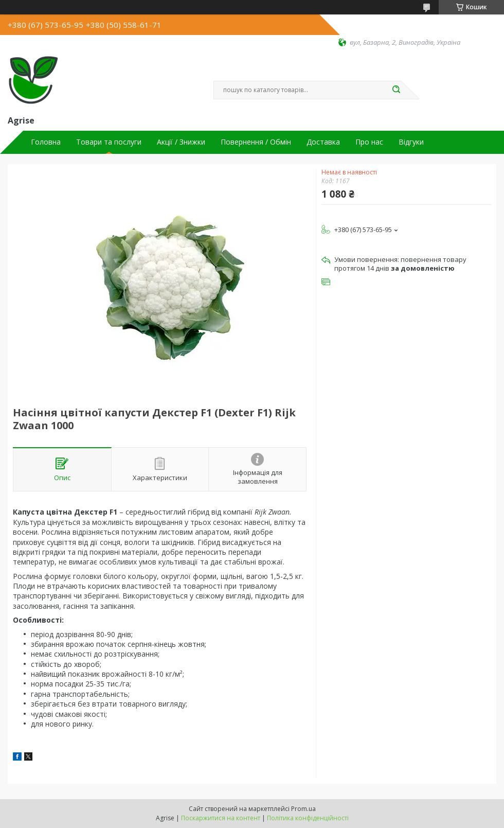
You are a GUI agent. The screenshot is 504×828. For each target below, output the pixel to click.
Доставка (323, 142)
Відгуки (411, 142)
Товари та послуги (109, 142)
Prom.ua (303, 809)
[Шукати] (396, 90)
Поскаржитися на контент (221, 818)
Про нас (369, 142)
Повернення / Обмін (256, 142)
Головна (46, 142)
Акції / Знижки (181, 142)
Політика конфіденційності (308, 818)
